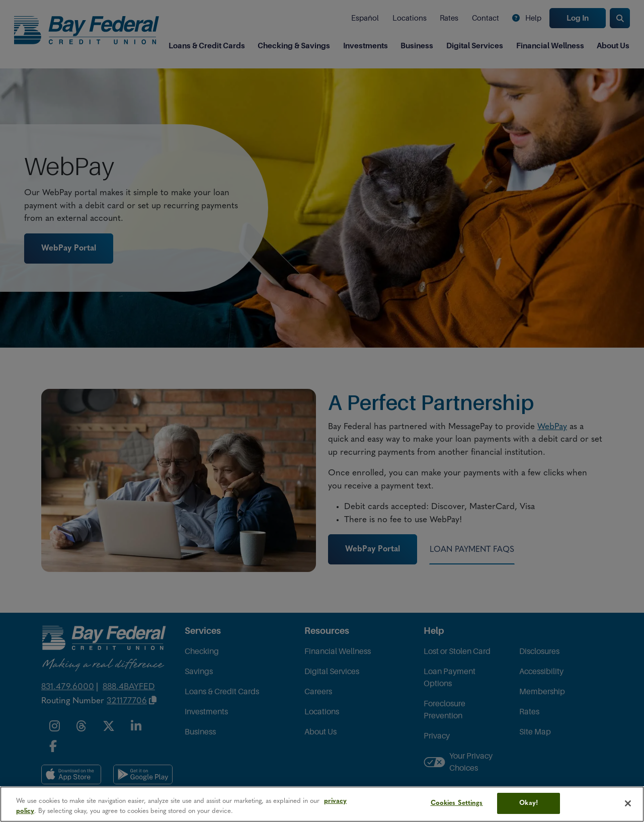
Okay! (529, 803)
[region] (322, 804)
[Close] (628, 803)
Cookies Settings (457, 803)
